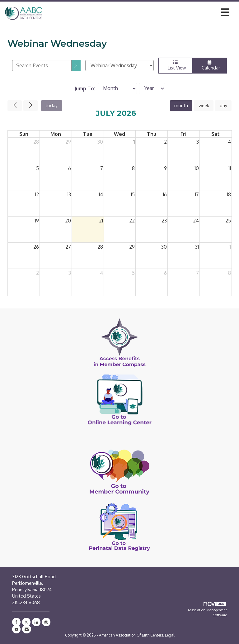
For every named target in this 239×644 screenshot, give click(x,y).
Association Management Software (207, 610)
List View (176, 65)
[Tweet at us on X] (26, 622)
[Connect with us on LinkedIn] (36, 622)
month (181, 105)
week (204, 105)
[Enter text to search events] (42, 65)
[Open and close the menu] (138, 12)
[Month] (117, 88)
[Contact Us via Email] (27, 629)
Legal (170, 635)
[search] (76, 66)
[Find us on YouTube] (16, 629)
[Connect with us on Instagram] (46, 622)
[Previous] (15, 106)
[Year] (152, 88)
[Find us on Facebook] (16, 622)
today (52, 105)
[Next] (30, 106)
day (223, 105)
